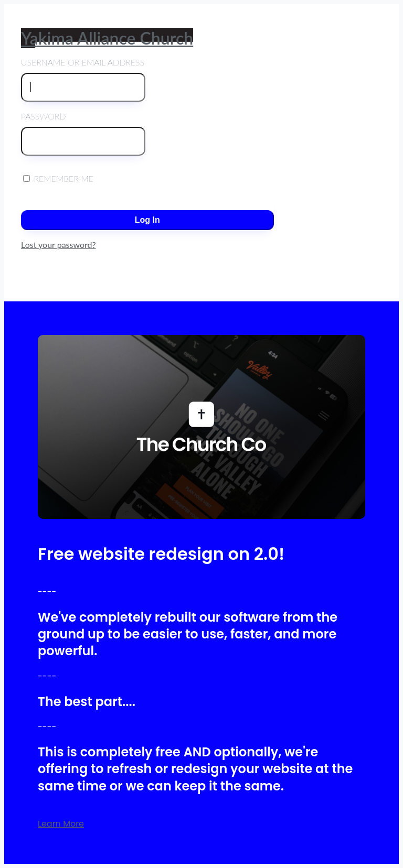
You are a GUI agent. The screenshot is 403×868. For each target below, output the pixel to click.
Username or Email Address (83, 79)
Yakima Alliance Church (107, 38)
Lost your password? (59, 245)
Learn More (61, 824)
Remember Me (58, 178)
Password (83, 133)
